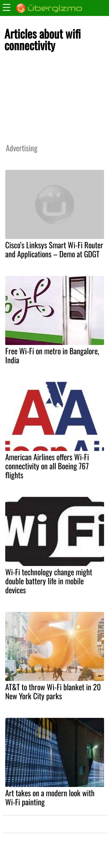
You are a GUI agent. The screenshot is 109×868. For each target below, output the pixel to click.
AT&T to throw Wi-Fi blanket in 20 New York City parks (53, 691)
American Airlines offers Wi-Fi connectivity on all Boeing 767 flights (47, 466)
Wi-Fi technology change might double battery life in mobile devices (49, 581)
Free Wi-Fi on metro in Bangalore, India (52, 355)
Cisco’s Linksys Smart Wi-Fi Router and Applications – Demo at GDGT (54, 249)
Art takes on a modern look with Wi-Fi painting (50, 797)
